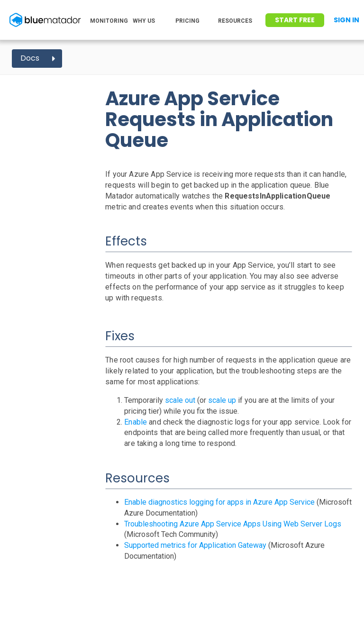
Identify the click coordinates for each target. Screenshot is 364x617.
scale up (222, 400)
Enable (136, 422)
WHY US (144, 21)
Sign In (346, 20)
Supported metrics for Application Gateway (195, 545)
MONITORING (109, 21)
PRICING (187, 21)
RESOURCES (235, 21)
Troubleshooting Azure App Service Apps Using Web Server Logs (233, 524)
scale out (180, 400)
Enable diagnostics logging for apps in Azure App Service (219, 502)
